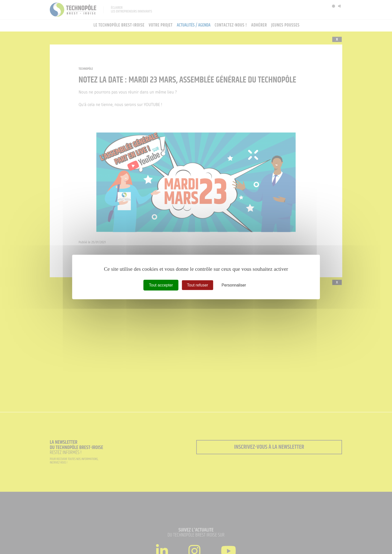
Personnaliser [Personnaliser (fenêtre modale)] (234, 285)
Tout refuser (197, 285)
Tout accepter (161, 285)
